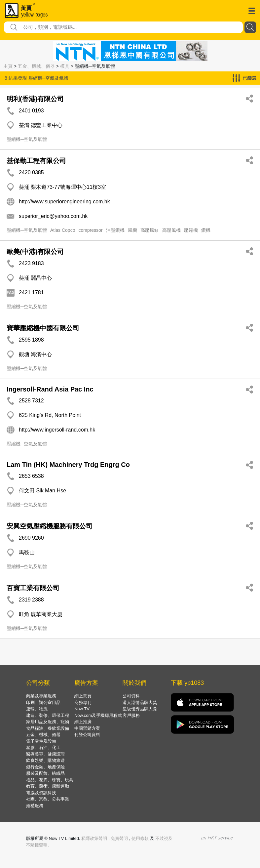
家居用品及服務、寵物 (48, 722)
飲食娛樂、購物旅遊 (45, 760)
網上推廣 (83, 722)
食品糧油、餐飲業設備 (48, 728)
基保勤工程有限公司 (36, 161)
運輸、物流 (37, 709)
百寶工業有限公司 (33, 588)
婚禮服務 (35, 806)
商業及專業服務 (41, 696)
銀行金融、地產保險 (45, 767)
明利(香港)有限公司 (35, 99)
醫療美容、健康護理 (45, 754)
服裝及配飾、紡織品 (45, 773)
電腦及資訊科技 (41, 793)
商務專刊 (83, 703)
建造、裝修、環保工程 (48, 715)
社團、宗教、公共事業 (48, 799)
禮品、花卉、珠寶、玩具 (50, 780)
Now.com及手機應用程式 (98, 715)
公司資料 (131, 696)
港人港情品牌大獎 (140, 703)
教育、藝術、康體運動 (48, 786)
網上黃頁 (83, 696)
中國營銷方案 (87, 728)
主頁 (8, 66)
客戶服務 (131, 715)
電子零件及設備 (41, 741)
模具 (65, 66)
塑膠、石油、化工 (43, 747)
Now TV (82, 709)
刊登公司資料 (87, 735)
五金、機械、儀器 (36, 66)
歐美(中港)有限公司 (35, 252)
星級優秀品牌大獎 (140, 709)
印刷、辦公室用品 (43, 703)
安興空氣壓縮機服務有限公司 (50, 526)
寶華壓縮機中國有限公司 (43, 328)
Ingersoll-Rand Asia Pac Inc (50, 389)
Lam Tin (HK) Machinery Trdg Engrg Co (68, 465)
